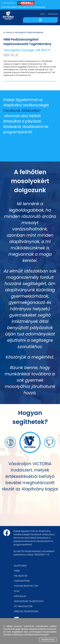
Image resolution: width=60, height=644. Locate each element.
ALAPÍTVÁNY (20, 566)
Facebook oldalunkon (22, 110)
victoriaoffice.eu (24, 623)
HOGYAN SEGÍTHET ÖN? (26, 586)
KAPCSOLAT (53, 14)
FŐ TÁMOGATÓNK (23, 606)
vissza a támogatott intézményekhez (23, 32)
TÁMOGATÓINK (22, 581)
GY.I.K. (43, 14)
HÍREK (17, 571)
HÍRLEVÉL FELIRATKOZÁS (26, 611)
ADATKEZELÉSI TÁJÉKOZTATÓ (29, 601)
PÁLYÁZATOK (21, 576)
